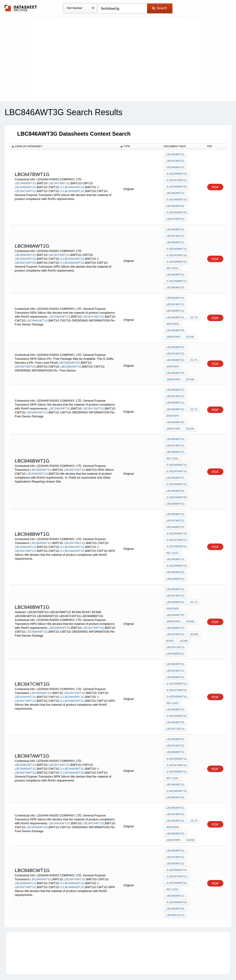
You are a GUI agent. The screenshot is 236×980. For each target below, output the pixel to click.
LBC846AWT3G (175, 204)
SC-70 (194, 311)
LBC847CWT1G (175, 629)
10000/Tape (173, 330)
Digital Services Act (163, 964)
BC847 (170, 623)
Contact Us (187, 964)
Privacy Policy (72, 964)
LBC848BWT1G (175, 563)
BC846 (190, 330)
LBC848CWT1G (175, 888)
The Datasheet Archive (21, 8)
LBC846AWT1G (25, 182)
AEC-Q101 (172, 264)
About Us (204, 964)
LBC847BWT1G (175, 216)
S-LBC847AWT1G (176, 179)
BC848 (184, 623)
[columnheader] (64, 146)
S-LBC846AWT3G (176, 210)
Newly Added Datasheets (43, 964)
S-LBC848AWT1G (72, 190)
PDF (215, 186)
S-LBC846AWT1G (72, 186)
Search (159, 8)
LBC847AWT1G (59, 182)
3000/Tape (173, 318)
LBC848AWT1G (25, 186)
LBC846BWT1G (175, 491)
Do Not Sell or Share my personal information (116, 964)
